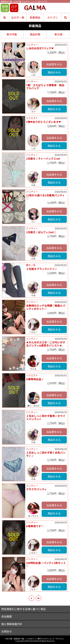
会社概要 (7, 616)
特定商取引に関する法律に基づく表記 (24, 609)
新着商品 (35, 17)
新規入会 (5, 8)
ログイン (14, 8)
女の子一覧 (18, 17)
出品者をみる (54, 64)
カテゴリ (52, 17)
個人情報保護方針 (12, 624)
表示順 (58, 34)
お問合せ (7, 631)
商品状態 (35, 34)
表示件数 (12, 34)
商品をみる (54, 72)
